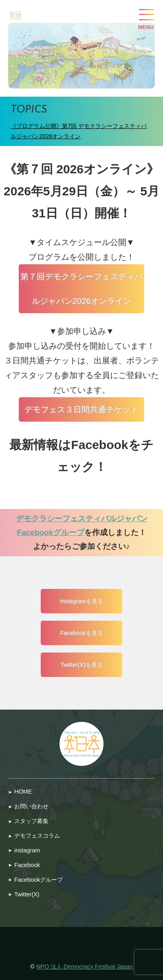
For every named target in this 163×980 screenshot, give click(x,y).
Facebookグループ (39, 880)
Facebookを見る (81, 633)
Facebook (27, 865)
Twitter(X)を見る (81, 665)
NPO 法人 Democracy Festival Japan (85, 967)
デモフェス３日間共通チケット (81, 409)
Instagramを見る (81, 601)
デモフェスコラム (37, 836)
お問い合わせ (31, 806)
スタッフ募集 (31, 821)
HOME (23, 792)
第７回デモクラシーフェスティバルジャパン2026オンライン (81, 289)
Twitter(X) (27, 894)
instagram (27, 850)
